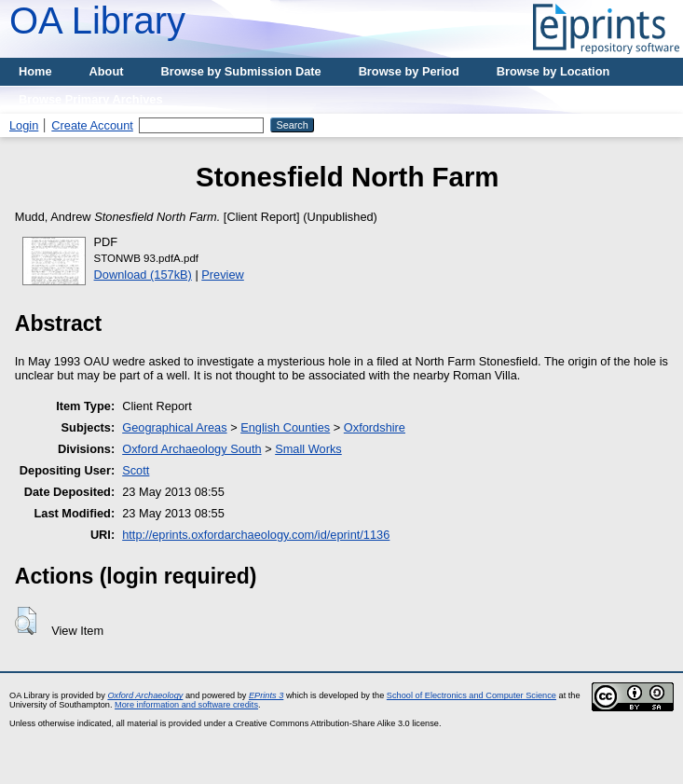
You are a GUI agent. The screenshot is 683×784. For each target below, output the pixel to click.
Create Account (92, 125)
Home (35, 71)
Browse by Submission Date (241, 71)
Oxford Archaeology (145, 695)
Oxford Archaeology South (191, 449)
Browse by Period (409, 71)
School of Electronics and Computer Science (471, 695)
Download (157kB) (143, 275)
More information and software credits (186, 705)
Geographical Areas (174, 427)
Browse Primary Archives (91, 99)
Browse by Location (553, 71)
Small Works (308, 449)
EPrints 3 (266, 695)
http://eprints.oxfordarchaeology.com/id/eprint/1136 (256, 535)
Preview (223, 275)
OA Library (97, 21)
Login (24, 125)
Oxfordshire (375, 427)
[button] (26, 621)
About (107, 71)
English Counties (285, 427)
